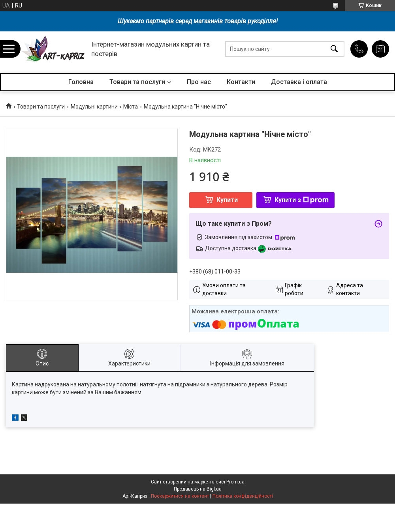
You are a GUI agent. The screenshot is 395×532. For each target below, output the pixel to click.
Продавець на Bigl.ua (198, 489)
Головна (81, 82)
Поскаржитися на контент (180, 496)
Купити (227, 200)
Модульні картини (94, 107)
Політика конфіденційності (243, 496)
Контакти (241, 82)
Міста (131, 107)
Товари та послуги (137, 82)
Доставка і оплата (299, 82)
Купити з (302, 200)
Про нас (199, 82)
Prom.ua (235, 482)
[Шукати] (334, 49)
